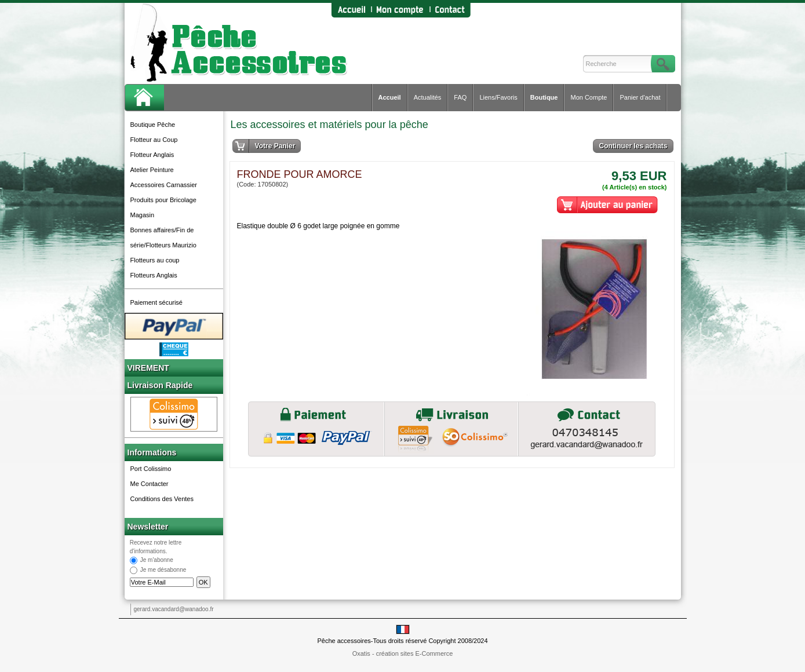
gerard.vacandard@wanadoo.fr (174, 609)
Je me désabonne (163, 570)
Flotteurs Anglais (154, 275)
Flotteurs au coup (155, 260)
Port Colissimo (151, 469)
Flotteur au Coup (154, 140)
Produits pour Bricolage (163, 200)
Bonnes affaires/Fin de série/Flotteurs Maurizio (163, 238)
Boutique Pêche (153, 125)
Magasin (143, 215)
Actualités (428, 97)
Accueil (390, 97)
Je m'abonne (157, 560)
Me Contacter (150, 484)
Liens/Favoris (498, 97)
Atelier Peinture (152, 170)
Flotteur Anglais (152, 155)
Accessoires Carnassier (164, 185)
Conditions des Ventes (162, 499)
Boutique (544, 97)
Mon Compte (589, 97)
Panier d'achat (640, 97)
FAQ (460, 97)
